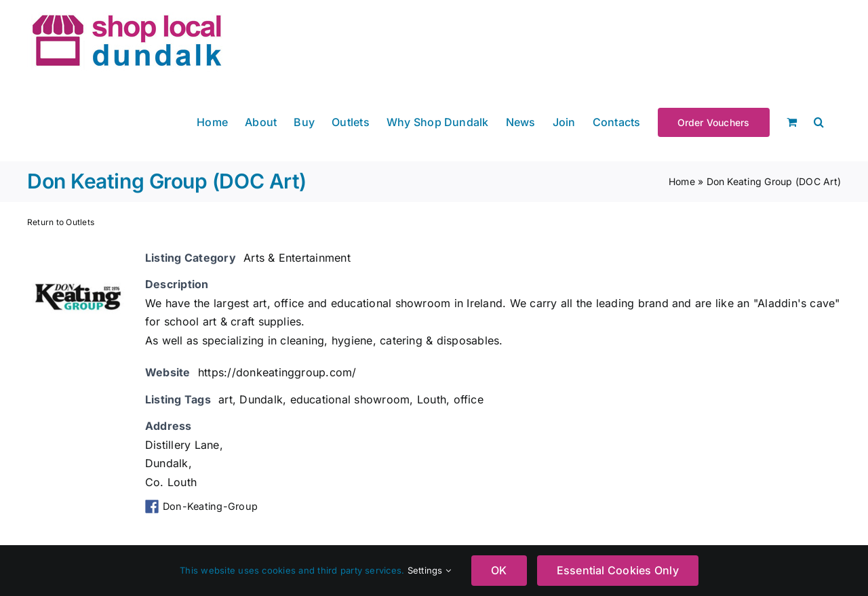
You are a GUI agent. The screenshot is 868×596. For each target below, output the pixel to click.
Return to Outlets (61, 222)
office (469, 399)
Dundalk (261, 399)
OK (499, 570)
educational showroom (350, 399)
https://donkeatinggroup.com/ (277, 372)
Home (682, 181)
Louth (432, 399)
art (225, 399)
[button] (819, 121)
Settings (429, 570)
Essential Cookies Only (618, 570)
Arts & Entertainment (297, 258)
